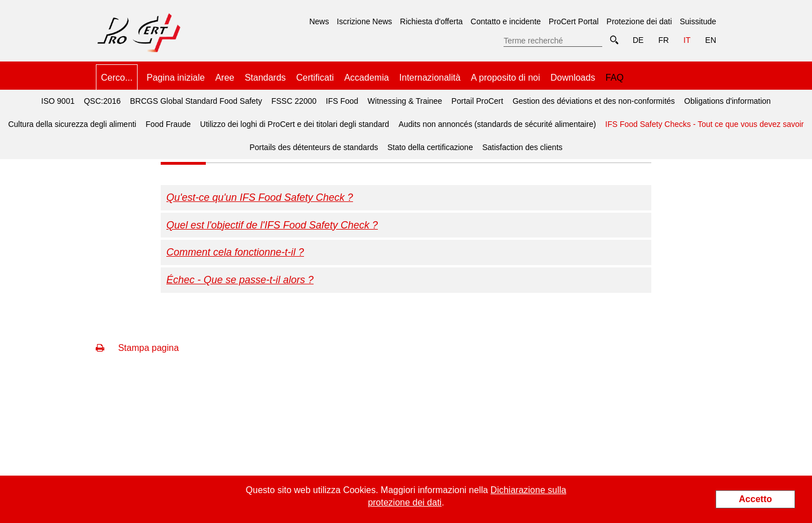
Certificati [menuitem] (315, 78)
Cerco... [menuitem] (117, 78)
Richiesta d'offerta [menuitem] (431, 21)
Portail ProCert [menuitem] (478, 101)
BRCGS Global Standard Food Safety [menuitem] (196, 101)
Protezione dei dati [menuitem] (639, 21)
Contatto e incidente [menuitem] (506, 21)
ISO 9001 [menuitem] (58, 101)
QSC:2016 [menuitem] (102, 101)
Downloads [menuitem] (573, 78)
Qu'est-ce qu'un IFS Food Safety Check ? (260, 197)
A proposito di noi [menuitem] (506, 78)
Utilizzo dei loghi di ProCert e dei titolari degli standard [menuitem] (295, 124)
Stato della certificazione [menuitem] (430, 147)
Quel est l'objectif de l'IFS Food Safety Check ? (272, 225)
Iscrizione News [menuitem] (364, 21)
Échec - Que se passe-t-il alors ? (240, 280)
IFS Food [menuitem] (342, 101)
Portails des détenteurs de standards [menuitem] (314, 147)
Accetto (755, 499)
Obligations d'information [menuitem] (727, 101)
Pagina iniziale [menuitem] (176, 78)
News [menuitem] (319, 21)
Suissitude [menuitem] (698, 21)
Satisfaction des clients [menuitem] (522, 147)
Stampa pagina (137, 348)
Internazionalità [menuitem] (430, 78)
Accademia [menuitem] (366, 78)
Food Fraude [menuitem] (168, 124)
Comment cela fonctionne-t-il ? (235, 252)
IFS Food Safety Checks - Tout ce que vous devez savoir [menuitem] (703, 121)
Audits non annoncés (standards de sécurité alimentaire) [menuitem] (497, 124)
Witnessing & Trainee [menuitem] (405, 101)
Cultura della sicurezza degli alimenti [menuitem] (72, 124)
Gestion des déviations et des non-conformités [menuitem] (594, 101)
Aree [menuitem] (225, 78)
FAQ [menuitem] (615, 78)
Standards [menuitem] (265, 78)
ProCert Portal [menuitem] (574, 21)
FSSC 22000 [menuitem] (294, 101)
